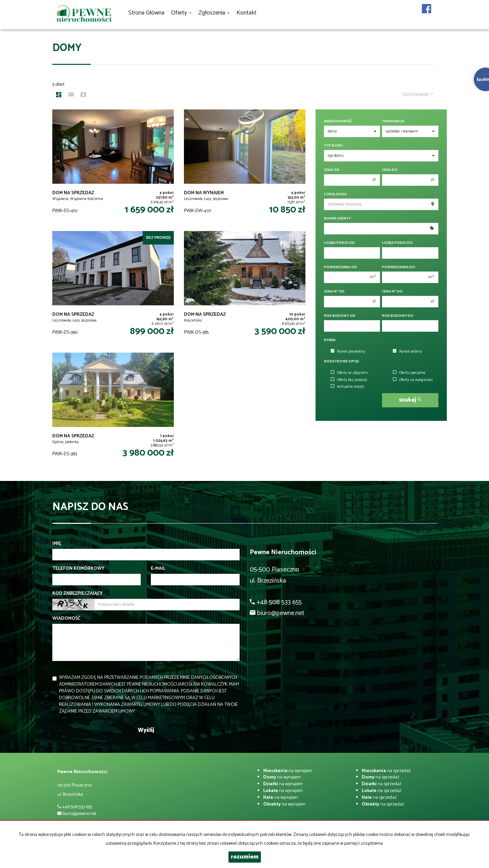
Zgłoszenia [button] (214, 13)
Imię (57, 544)
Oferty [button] (181, 13)
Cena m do (392, 292)
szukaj (410, 400)
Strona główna (146, 13)
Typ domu (333, 146)
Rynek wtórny (407, 352)
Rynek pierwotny (348, 352)
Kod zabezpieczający (77, 594)
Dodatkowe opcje (342, 362)
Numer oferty (337, 219)
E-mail (158, 569)
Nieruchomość (338, 121)
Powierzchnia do (399, 267)
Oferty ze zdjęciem (349, 373)
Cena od (332, 170)
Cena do (390, 170)
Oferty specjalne (409, 373)
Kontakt (247, 13)
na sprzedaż (386, 771)
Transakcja (393, 121)
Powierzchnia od (341, 267)
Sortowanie (418, 94)
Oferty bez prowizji (349, 380)
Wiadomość (66, 619)
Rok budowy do (398, 316)
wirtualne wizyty (347, 387)
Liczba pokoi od (339, 243)
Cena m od (334, 292)
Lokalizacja (335, 194)
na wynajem (288, 771)
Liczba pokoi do (397, 243)
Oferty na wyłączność (413, 380)
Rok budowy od (340, 316)
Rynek (330, 340)
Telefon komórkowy (78, 569)
